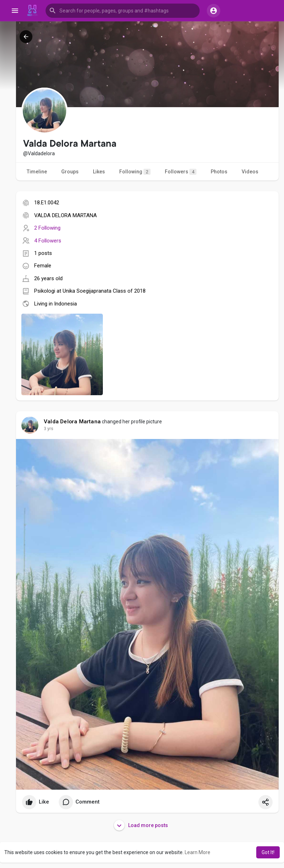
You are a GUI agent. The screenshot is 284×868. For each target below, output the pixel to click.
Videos (250, 172)
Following (135, 172)
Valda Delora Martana (72, 422)
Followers (181, 172)
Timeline (37, 172)
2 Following (47, 228)
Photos (219, 172)
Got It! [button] (268, 852)
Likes (99, 172)
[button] (123, 11)
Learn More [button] (198, 852)
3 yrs (49, 429)
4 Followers (48, 241)
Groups (70, 172)
